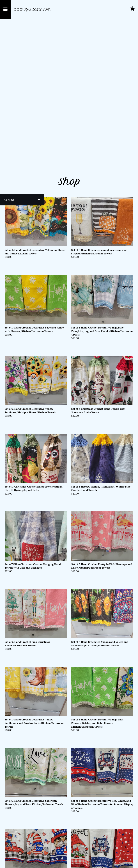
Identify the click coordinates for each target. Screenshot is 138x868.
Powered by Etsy (43, 863)
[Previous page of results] (61, 853)
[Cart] (132, 10)
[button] (22, 63)
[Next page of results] (77, 853)
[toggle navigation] (5, 9)
